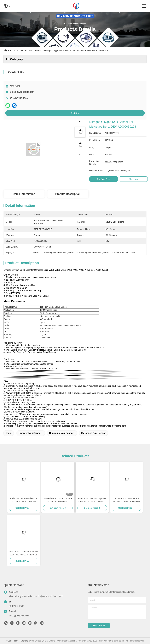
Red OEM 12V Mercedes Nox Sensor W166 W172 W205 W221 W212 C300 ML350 (24, 500)
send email (99, 626)
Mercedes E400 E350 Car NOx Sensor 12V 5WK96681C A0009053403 (58, 500)
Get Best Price (104, 179)
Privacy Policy (12, 641)
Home (10, 51)
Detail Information (24, 194)
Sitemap (24, 641)
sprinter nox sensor (30, 433)
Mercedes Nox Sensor (94, 433)
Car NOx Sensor (34, 51)
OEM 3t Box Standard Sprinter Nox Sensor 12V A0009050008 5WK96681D (92, 500)
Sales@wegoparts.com (22, 92)
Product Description (68, 194)
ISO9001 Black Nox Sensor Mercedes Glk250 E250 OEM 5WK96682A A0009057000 (126, 500)
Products (20, 51)
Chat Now (75, 113)
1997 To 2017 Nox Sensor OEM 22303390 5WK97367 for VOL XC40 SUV (24, 553)
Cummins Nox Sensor (61, 433)
